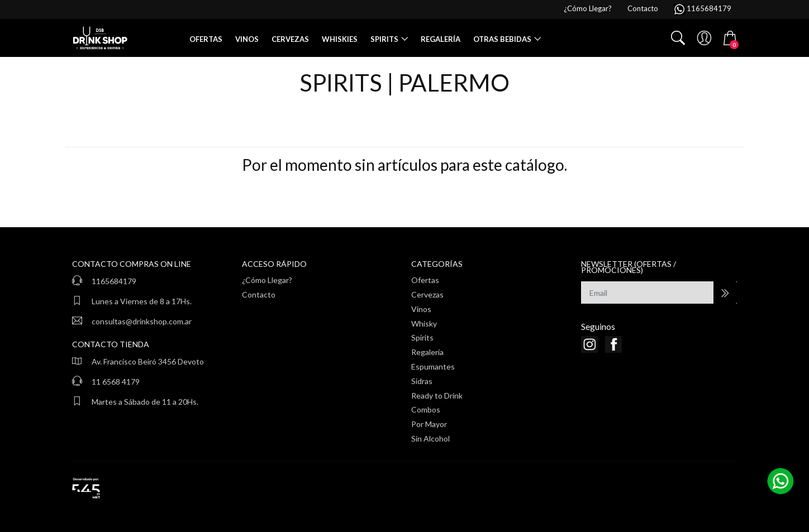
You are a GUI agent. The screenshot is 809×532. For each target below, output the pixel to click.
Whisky (424, 323)
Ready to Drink (437, 396)
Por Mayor (429, 424)
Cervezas (290, 39)
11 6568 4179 (116, 382)
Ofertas (206, 39)
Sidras (422, 381)
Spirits (384, 39)
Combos (426, 409)
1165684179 (114, 281)
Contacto (259, 294)
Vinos (247, 39)
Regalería (441, 39)
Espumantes (433, 366)
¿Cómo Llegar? (267, 280)
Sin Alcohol (430, 438)
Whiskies (340, 39)
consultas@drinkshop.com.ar (142, 321)
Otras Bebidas (502, 39)
